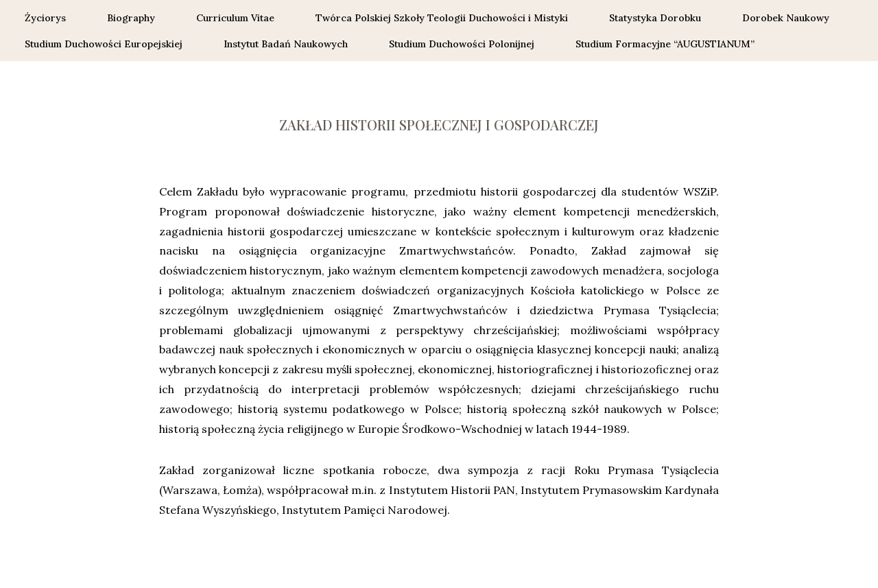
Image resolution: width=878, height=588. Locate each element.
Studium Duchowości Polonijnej (462, 44)
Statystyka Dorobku (655, 18)
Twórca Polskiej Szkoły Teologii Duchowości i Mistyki (442, 18)
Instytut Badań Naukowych (286, 44)
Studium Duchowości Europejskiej (104, 44)
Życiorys (45, 18)
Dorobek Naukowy (786, 18)
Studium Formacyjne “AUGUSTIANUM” (666, 44)
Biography (131, 18)
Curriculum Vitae (235, 18)
